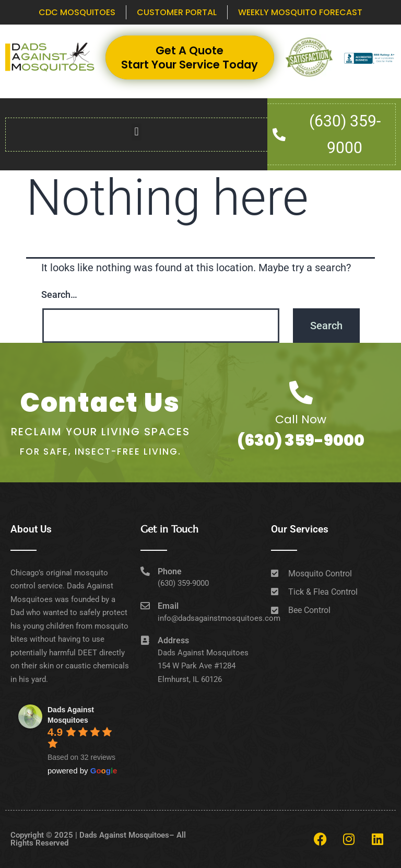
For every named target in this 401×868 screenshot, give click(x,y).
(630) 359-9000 (301, 441)
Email (168, 606)
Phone (170, 571)
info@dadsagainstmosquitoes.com (219, 618)
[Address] (145, 640)
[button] (137, 132)
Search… (59, 294)
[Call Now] (301, 393)
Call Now (301, 419)
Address (173, 640)
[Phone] (145, 571)
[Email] (145, 606)
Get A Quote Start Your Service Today (190, 57)
